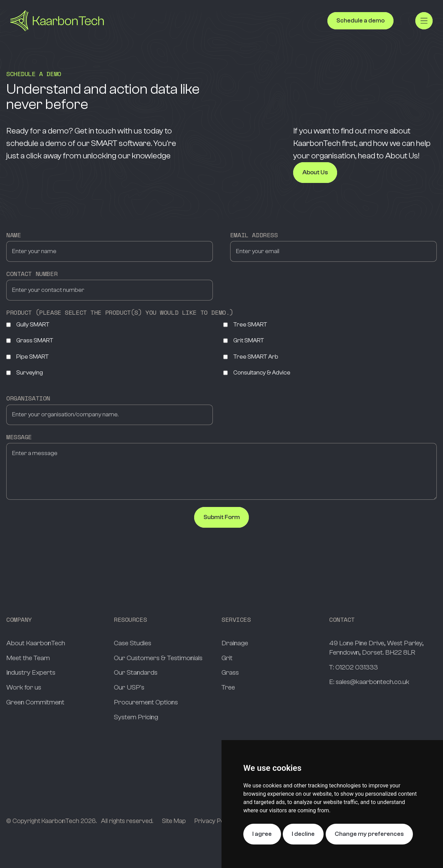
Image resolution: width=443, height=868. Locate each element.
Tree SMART (245, 325)
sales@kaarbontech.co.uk (373, 682)
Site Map (174, 821)
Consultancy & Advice (257, 373)
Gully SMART (28, 325)
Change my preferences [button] (369, 834)
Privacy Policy (214, 821)
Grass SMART (30, 341)
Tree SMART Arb (251, 357)
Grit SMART (244, 341)
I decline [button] (303, 834)
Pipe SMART (28, 357)
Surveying (25, 373)
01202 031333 (357, 667)
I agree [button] (262, 834)
